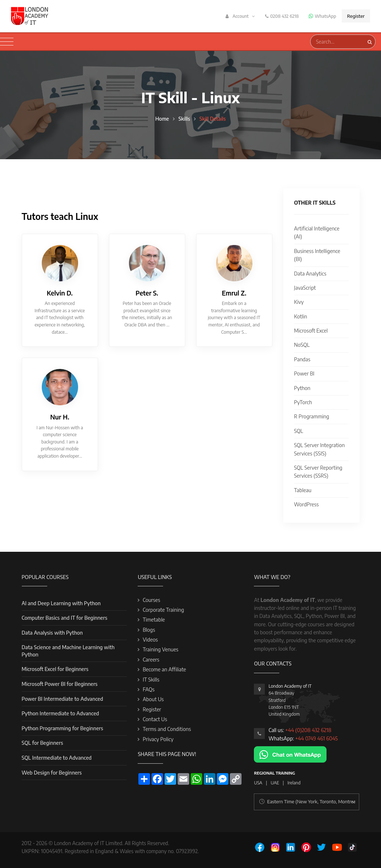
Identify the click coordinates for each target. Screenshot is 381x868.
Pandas (302, 359)
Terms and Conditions (167, 729)
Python (302, 388)
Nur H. (60, 417)
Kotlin (301, 316)
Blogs (149, 630)
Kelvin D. (60, 293)
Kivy (299, 302)
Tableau (303, 490)
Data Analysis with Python (52, 633)
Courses (151, 600)
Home (162, 119)
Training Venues (161, 649)
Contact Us (155, 719)
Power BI (304, 373)
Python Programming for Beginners (62, 728)
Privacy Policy (158, 739)
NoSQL (302, 345)
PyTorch (303, 402)
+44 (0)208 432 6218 (308, 730)
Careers (151, 660)
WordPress (307, 504)
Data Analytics (310, 274)
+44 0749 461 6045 (317, 738)
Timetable (154, 620)
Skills (184, 119)
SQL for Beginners (42, 743)
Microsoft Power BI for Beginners (60, 684)
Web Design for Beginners (52, 773)
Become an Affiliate (164, 669)
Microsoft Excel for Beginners (55, 669)
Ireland (294, 783)
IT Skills (151, 680)
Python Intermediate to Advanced (60, 713)
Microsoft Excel (311, 331)
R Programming (312, 416)
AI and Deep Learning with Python (61, 603)
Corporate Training (163, 610)
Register (356, 16)
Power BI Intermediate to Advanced (62, 699)
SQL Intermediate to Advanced (57, 758)
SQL (299, 431)
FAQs (149, 689)
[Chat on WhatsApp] (290, 754)
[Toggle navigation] (7, 42)
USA (258, 783)
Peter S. (147, 293)
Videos (150, 640)
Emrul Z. (234, 293)
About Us (153, 699)
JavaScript (305, 288)
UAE (275, 783)
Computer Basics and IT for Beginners (65, 618)
